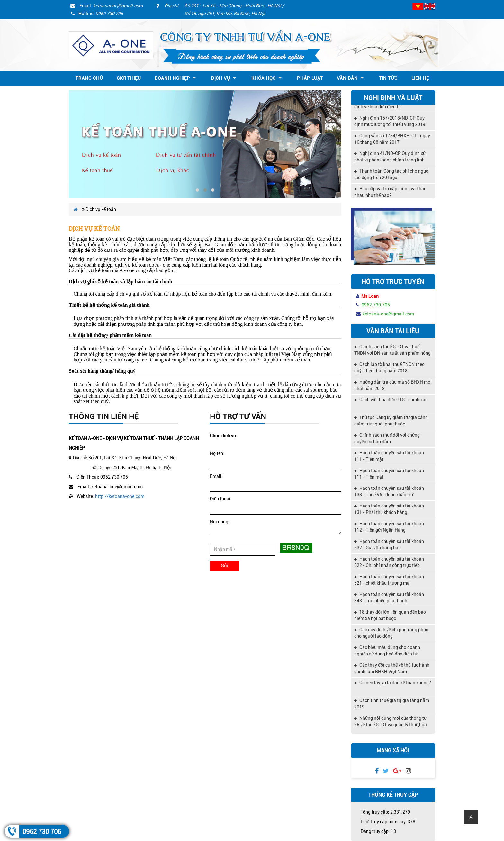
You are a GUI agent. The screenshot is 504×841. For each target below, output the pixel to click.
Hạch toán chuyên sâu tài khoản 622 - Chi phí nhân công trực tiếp (389, 562)
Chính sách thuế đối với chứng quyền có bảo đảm (387, 438)
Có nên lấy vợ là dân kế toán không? (393, 683)
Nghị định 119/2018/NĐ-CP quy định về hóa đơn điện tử (389, 106)
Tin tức (388, 78)
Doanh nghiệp (175, 78)
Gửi (225, 566)
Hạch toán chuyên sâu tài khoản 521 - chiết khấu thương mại (389, 580)
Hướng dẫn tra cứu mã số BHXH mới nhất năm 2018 (393, 385)
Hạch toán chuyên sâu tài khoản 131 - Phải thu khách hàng (389, 509)
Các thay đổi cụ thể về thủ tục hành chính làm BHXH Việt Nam (392, 668)
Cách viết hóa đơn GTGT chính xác (391, 400)
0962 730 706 (42, 832)
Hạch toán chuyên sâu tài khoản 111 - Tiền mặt (389, 456)
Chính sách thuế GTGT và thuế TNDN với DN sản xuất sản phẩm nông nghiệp (392, 351)
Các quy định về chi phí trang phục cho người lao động (391, 633)
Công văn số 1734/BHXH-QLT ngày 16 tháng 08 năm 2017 (392, 142)
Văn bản (350, 78)
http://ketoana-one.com (120, 496)
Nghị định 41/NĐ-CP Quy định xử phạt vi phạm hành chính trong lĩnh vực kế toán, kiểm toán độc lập (390, 160)
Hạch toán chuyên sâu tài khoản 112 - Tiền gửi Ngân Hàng (389, 527)
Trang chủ (89, 78)
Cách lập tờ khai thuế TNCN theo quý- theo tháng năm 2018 (389, 368)
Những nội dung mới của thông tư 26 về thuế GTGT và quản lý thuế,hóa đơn (391, 722)
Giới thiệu (129, 78)
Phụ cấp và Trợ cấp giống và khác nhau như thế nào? (390, 195)
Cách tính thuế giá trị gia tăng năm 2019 (392, 704)
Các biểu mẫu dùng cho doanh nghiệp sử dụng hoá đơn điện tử (387, 651)
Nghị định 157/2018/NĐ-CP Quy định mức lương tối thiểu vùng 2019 (390, 124)
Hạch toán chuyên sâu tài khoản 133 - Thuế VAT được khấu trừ (389, 491)
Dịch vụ (224, 78)
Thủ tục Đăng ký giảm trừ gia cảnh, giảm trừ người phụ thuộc (392, 421)
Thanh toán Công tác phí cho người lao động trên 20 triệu (392, 177)
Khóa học (266, 78)
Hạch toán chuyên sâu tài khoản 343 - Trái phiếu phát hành (389, 598)
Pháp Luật (310, 78)
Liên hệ (420, 78)
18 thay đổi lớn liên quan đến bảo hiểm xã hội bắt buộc (390, 615)
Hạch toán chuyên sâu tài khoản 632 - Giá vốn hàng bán (389, 544)
